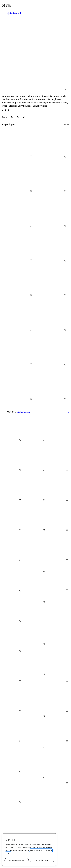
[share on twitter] (24, 117)
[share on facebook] (12, 117)
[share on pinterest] (18, 117)
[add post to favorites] (65, 89)
